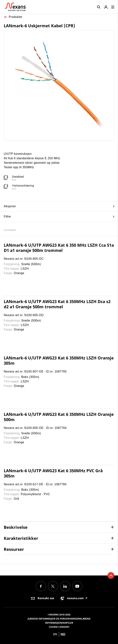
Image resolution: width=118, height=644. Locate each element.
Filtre (59, 217)
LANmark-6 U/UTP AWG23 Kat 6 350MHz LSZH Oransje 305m (59, 360)
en (55, 634)
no (63, 634)
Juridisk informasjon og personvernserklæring (59, 619)
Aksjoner (59, 206)
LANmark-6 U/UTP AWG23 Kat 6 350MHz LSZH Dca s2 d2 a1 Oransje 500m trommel (57, 304)
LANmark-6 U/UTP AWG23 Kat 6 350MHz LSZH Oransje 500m (59, 417)
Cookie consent (59, 627)
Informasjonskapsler (59, 623)
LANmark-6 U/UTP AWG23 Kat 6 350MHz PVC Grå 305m (53, 473)
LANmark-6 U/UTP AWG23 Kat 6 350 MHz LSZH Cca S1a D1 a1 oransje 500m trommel (59, 248)
